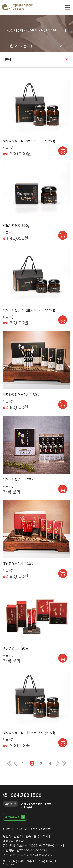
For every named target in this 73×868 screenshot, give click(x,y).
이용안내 (8, 829)
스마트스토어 (12, 817)
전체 (8, 60)
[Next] (58, 765)
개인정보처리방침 (41, 829)
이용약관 (22, 829)
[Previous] (9, 765)
